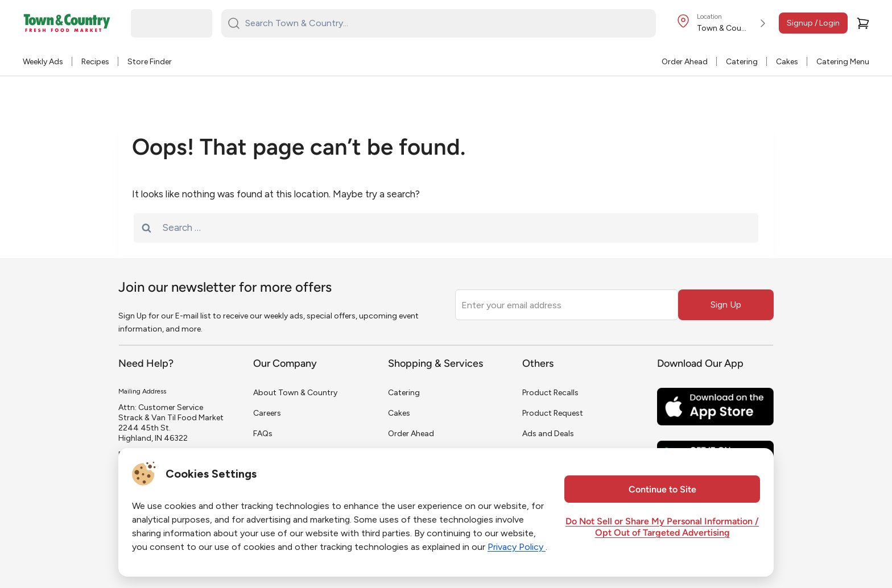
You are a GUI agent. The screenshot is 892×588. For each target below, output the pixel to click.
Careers (267, 413)
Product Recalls (550, 393)
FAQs (263, 434)
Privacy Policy (517, 547)
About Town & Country (295, 393)
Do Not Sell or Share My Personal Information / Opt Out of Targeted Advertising (662, 528)
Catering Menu (843, 62)
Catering (742, 62)
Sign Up (726, 305)
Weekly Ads (43, 62)
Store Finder (150, 62)
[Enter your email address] (567, 305)
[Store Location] (723, 23)
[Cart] (863, 23)
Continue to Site (662, 490)
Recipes (95, 62)
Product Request (553, 413)
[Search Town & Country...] (445, 23)
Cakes (787, 62)
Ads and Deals (548, 434)
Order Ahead (685, 62)
